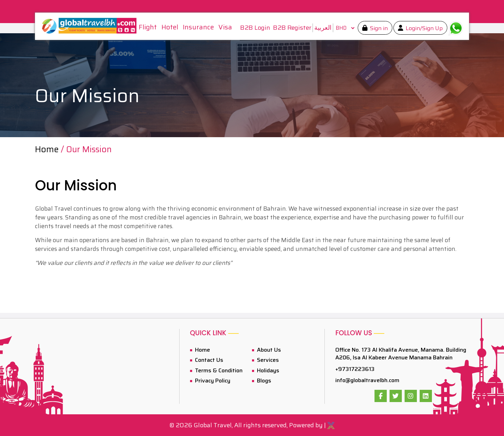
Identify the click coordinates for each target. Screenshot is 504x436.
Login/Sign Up (423, 28)
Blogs (263, 381)
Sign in (378, 28)
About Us (268, 350)
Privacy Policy (212, 381)
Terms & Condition (218, 370)
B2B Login (255, 28)
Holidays (267, 370)
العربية (323, 28)
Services (267, 360)
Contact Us (208, 360)
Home (48, 149)
